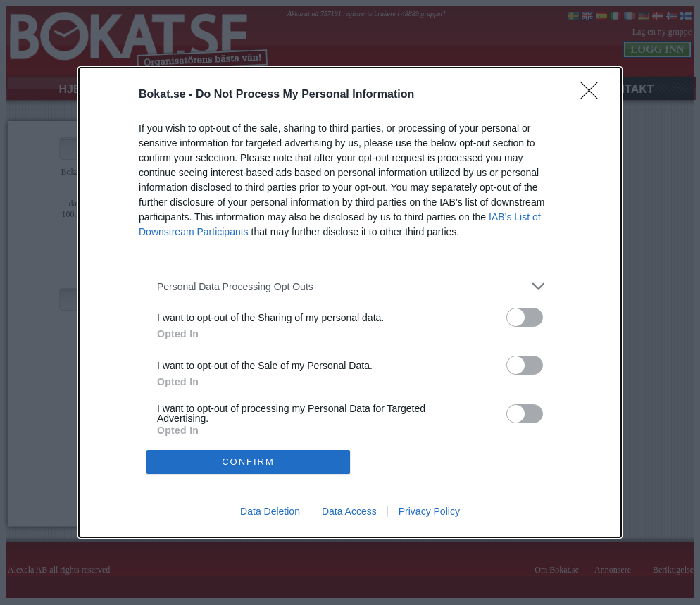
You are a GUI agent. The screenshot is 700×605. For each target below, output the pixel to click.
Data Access (349, 511)
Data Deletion (270, 511)
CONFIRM (248, 462)
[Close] (594, 95)
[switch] (525, 317)
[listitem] (350, 286)
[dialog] (350, 302)
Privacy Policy (429, 511)
